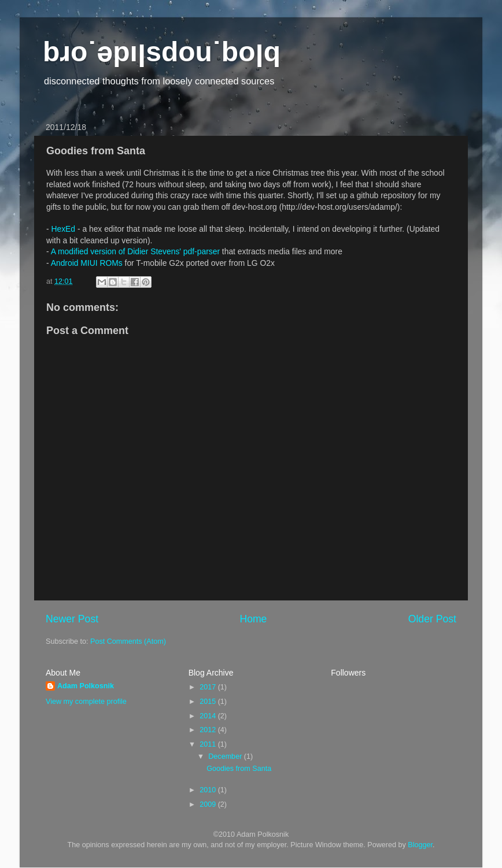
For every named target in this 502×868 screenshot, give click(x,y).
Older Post (432, 619)
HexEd (63, 229)
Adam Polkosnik (86, 686)
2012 (209, 730)
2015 (209, 702)
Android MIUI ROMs (87, 263)
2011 (209, 744)
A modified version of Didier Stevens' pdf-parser (135, 251)
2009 (209, 804)
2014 (209, 716)
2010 (209, 790)
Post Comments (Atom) (128, 641)
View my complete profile (86, 702)
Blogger (420, 845)
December (226, 756)
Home (253, 619)
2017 (209, 687)
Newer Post (72, 619)
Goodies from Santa (239, 769)
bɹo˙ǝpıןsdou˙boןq (162, 52)
